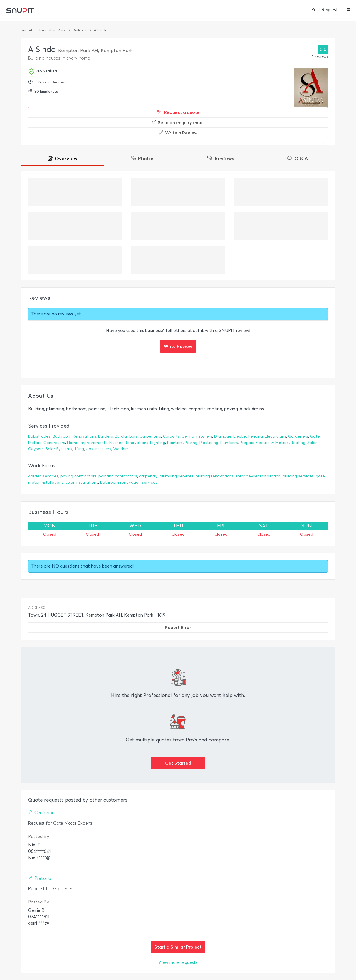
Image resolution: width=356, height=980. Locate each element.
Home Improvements (87, 443)
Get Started (178, 763)
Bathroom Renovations (74, 436)
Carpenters (150, 436)
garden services (43, 476)
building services (298, 476)
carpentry (148, 476)
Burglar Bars (126, 436)
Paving (191, 443)
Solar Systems (59, 449)
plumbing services (177, 476)
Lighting (158, 443)
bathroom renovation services (129, 482)
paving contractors (78, 476)
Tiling (79, 449)
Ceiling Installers (197, 436)
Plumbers (229, 443)
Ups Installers (99, 449)
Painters (175, 443)
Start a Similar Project (178, 947)
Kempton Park (53, 30)
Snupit (27, 30)
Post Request (325, 10)
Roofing (298, 443)
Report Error (178, 627)
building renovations (215, 476)
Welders (121, 449)
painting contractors (118, 476)
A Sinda (101, 30)
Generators (54, 443)
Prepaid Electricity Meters (264, 443)
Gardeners (298, 436)
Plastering (209, 443)
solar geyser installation (258, 476)
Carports (171, 436)
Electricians (275, 436)
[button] (348, 10)
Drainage (223, 436)
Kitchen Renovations (129, 443)
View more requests (178, 962)
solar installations (82, 482)
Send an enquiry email (178, 122)
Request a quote (178, 112)
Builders (80, 30)
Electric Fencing (248, 436)
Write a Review (178, 133)
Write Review (178, 346)
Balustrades (39, 436)
